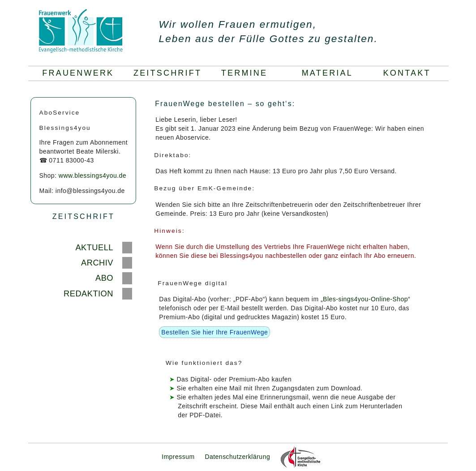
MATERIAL (333, 73)
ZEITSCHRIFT (167, 73)
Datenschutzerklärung (237, 457)
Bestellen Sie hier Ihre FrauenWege (214, 332)
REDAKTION (88, 293)
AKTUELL (94, 247)
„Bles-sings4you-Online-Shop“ (365, 299)
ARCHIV (97, 263)
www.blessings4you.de (92, 176)
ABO (104, 278)
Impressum (178, 457)
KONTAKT (409, 73)
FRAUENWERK (78, 73)
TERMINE (252, 73)
